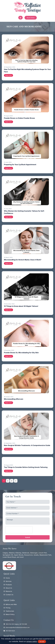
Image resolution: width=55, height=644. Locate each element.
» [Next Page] (16, 481)
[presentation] (19, 530)
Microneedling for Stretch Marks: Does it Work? (23, 260)
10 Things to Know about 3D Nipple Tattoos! (21, 306)
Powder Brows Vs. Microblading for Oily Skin (21, 353)
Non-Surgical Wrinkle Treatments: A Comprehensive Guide (27, 445)
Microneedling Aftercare (14, 399)
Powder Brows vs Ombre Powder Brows (19, 118)
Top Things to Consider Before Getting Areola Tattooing (26, 467)
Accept (42, 642)
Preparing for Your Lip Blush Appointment (20, 165)
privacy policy (32, 641)
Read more (8, 75)
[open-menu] (20, 18)
